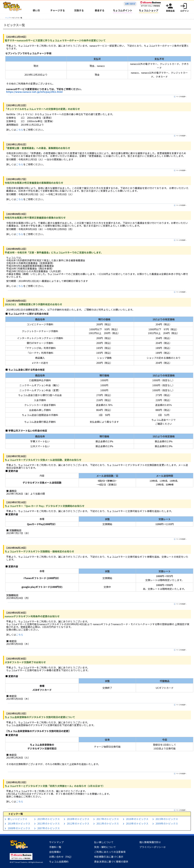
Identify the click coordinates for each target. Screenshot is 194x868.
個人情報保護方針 (150, 842)
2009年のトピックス (167, 823)
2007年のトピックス (48, 828)
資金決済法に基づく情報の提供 (111, 861)
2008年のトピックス (19, 828)
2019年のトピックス (48, 819)
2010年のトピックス (137, 823)
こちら (20, 130)
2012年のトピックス (78, 823)
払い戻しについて (104, 842)
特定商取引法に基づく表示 (109, 857)
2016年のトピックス (137, 819)
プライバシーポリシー (152, 847)
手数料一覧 (55, 847)
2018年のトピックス (78, 819)
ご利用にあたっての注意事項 (110, 852)
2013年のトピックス (48, 823)
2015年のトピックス (167, 819)
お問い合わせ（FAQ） (61, 857)
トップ (8, 18)
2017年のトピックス (108, 819)
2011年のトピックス (108, 823)
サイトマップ (56, 842)
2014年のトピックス (19, 823)
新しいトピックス (17, 819)
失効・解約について (105, 847)
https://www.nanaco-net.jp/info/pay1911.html (34, 92)
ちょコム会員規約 (59, 861)
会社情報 (55, 852)
